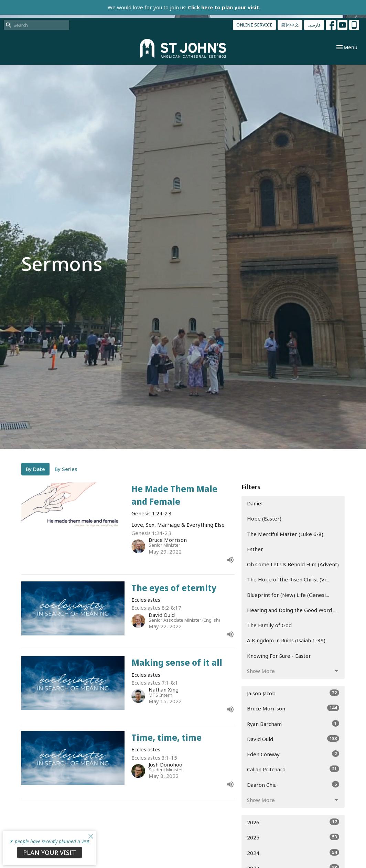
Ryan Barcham (293, 724)
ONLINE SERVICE (254, 25)
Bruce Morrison (293, 708)
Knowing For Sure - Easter (279, 656)
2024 (293, 853)
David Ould (293, 739)
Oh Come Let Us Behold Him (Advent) (293, 564)
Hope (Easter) (264, 518)
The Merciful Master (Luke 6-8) (285, 534)
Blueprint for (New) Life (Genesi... (288, 595)
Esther (255, 549)
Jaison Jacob (293, 693)
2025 (293, 837)
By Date (35, 469)
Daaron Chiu (293, 785)
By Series (66, 469)
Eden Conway (293, 754)
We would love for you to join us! (184, 7)
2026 (293, 822)
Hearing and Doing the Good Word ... (292, 610)
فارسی (314, 25)
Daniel (255, 503)
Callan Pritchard (293, 769)
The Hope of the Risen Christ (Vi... (288, 579)
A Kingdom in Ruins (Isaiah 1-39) (286, 640)
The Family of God (269, 625)
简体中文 (290, 25)
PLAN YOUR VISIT (50, 853)
